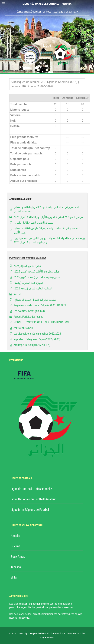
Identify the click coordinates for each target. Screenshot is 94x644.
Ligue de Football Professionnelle (31, 489)
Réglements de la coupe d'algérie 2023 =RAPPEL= (41, 305)
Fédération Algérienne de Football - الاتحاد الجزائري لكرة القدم (47, 12)
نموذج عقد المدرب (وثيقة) (28, 283)
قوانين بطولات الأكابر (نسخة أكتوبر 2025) (37, 272)
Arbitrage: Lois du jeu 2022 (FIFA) (32, 345)
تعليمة (17, 294)
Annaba (15, 536)
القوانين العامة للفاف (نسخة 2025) (33, 288)
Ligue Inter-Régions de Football (30, 510)
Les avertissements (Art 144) (29, 311)
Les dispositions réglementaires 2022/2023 (37, 334)
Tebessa (16, 567)
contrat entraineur (23, 328)
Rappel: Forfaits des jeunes (28, 317)
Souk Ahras (18, 557)
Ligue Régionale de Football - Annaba (47, 4)
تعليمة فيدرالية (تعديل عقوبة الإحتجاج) (35, 300)
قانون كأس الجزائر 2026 (27, 266)
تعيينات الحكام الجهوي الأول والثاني (33, 223)
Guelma (15, 546)
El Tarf (15, 578)
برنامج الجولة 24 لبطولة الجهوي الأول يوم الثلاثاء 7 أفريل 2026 (48, 217)
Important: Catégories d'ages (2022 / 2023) (37, 339)
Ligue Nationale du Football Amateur (33, 499)
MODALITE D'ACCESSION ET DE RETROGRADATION (41, 322)
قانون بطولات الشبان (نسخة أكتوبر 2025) (37, 277)
